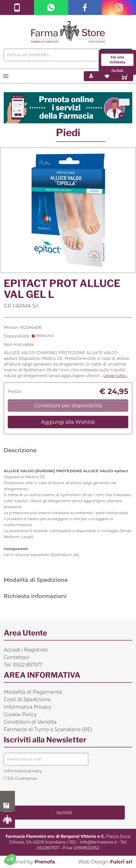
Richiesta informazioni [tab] (35, 596)
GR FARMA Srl (21, 306)
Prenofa (45, 862)
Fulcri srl (121, 862)
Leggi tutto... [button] (116, 376)
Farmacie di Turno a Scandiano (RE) (48, 729)
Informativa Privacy (28, 707)
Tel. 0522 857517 (23, 665)
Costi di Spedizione (27, 699)
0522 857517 (8, 806)
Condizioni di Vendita (30, 722)
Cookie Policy (20, 714)
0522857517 (48, 848)
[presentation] (42, 793)
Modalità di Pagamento (33, 692)
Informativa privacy (23, 771)
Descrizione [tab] (20, 450)
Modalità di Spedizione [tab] (36, 580)
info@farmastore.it (98, 842)
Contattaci (17, 657)
